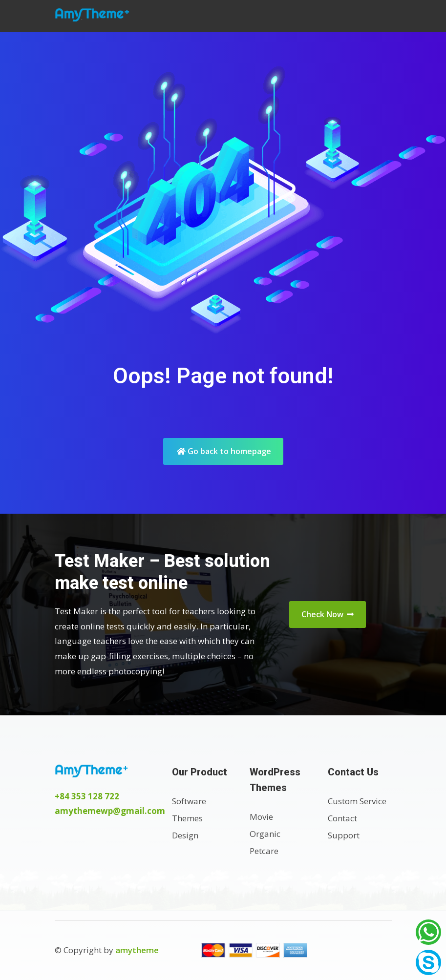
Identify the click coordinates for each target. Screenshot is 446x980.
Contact (342, 818)
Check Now (328, 614)
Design (185, 835)
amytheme (137, 950)
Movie (261, 817)
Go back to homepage (224, 451)
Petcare (264, 851)
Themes (187, 818)
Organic (265, 834)
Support (344, 835)
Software (189, 801)
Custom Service (357, 801)
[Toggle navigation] (381, 16)
